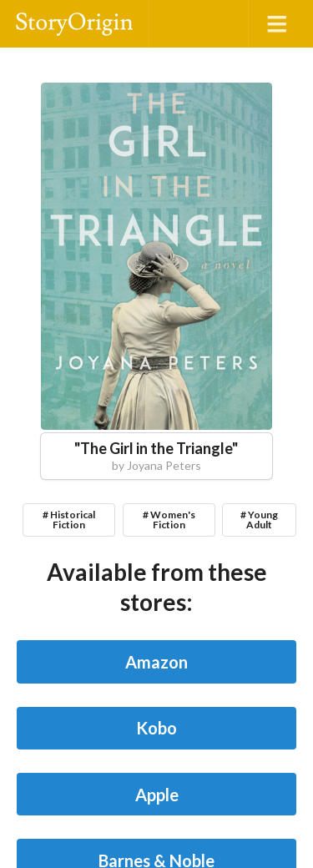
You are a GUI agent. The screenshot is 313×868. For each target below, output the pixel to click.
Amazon (156, 662)
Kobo (156, 728)
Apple (157, 795)
